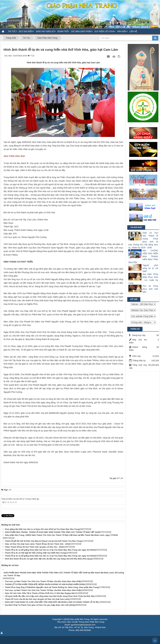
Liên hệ (133, 31)
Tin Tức (12, 31)
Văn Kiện (122, 31)
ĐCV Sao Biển (26, 31)
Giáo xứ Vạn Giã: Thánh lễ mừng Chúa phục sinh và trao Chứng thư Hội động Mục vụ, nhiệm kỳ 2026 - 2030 (143, 240)
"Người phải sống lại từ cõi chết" (150, 268)
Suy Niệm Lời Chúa (104, 31)
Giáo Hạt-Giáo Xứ (45, 31)
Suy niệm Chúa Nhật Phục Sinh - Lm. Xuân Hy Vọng (143, 279)
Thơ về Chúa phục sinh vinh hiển (150, 289)
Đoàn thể (63, 31)
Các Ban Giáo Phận (81, 31)
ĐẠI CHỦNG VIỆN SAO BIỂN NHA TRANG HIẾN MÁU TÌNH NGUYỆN (143, 256)
